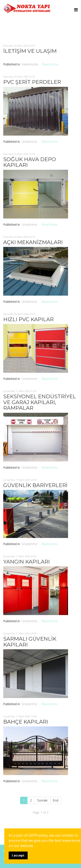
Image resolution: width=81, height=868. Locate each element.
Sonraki (42, 800)
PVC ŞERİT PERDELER (32, 82)
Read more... (51, 64)
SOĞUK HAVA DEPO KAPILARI (30, 162)
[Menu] (76, 10)
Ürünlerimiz (29, 142)
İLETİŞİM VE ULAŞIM (30, 51)
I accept (18, 855)
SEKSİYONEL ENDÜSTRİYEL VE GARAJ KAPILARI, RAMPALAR (40, 402)
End (56, 800)
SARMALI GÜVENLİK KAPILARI (30, 642)
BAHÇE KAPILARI (26, 722)
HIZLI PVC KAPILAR (28, 319)
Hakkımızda (30, 64)
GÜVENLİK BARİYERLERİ (35, 485)
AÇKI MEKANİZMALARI (33, 242)
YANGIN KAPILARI (26, 562)
